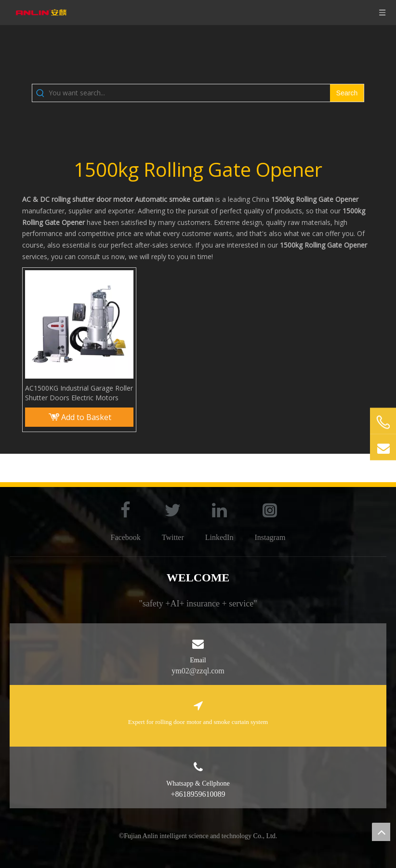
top (381, 832)
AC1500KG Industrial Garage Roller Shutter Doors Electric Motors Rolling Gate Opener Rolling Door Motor (79, 393)
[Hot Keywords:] (347, 93)
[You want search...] (189, 93)
